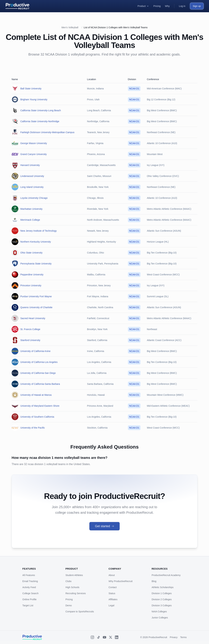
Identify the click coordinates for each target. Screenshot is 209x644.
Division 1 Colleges (162, 593)
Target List (28, 605)
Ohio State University (31, 253)
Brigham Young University (34, 99)
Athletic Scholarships (163, 587)
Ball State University (31, 89)
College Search (30, 593)
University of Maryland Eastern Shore (40, 406)
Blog (154, 581)
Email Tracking (30, 581)
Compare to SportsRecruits (80, 612)
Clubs (68, 581)
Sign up (197, 6)
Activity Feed (29, 587)
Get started (104, 526)
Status (112, 593)
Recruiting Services (76, 593)
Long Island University (32, 187)
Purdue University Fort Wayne (36, 296)
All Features (29, 575)
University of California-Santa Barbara (40, 384)
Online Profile (29, 599)
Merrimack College (30, 220)
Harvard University (30, 165)
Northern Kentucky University (36, 242)
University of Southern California (37, 417)
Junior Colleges (160, 618)
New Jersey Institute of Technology (39, 231)
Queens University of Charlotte (36, 307)
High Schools (72, 587)
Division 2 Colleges (162, 599)
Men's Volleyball (70, 27)
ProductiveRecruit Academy (166, 575)
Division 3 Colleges (162, 605)
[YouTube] (104, 637)
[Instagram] (92, 637)
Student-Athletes (74, 575)
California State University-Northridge (40, 121)
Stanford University (30, 340)
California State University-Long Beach (41, 110)
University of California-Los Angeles (39, 362)
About (112, 575)
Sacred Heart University (33, 318)
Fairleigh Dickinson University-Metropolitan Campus (47, 132)
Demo (69, 605)
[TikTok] (98, 637)
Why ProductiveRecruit (120, 581)
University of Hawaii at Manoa (36, 395)
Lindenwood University (32, 176)
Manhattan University (31, 209)
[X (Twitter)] (111, 637)
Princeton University (31, 285)
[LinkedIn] (117, 637)
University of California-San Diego (38, 373)
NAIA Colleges (159, 612)
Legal (111, 605)
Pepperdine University (32, 275)
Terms (183, 637)
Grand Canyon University (33, 154)
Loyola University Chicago (34, 198)
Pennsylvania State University (36, 264)
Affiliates (113, 599)
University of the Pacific (33, 428)
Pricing (69, 599)
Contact (113, 587)
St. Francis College (30, 329)
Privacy (174, 637)
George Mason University (34, 143)
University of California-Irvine (35, 351)
